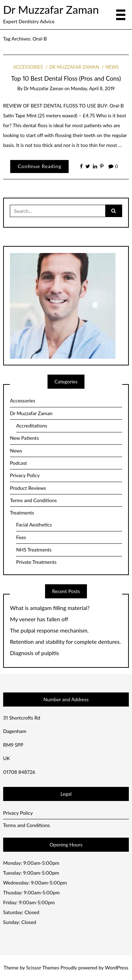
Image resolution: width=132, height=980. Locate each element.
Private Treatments (36, 562)
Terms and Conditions (33, 500)
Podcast (18, 463)
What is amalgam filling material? (50, 608)
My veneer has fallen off (39, 619)
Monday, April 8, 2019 (93, 88)
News (112, 67)
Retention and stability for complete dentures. (65, 642)
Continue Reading (39, 166)
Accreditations (32, 426)
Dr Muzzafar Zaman (51, 10)
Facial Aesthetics (34, 525)
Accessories (28, 67)
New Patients (24, 438)
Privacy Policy (25, 475)
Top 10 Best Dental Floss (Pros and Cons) (66, 78)
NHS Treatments (34, 550)
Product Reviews (28, 488)
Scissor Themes (43, 967)
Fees (21, 537)
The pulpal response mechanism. (49, 630)
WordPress (117, 967)
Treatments (22, 513)
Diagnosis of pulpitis (34, 653)
